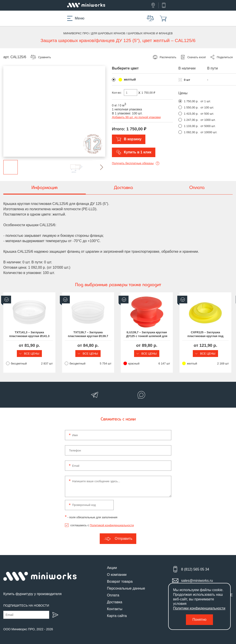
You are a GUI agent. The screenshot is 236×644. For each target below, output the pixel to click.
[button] (98, 167)
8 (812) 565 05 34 (195, 569)
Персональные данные (126, 588)
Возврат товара (120, 581)
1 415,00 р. (191, 114)
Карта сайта (117, 616)
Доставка (115, 602)
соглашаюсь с (102, 525)
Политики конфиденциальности (199, 608)
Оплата (113, 595)
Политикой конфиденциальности (112, 525)
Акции (112, 568)
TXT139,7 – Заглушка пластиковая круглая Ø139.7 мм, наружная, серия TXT (89, 334)
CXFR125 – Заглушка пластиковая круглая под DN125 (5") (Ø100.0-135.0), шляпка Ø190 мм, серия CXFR (206, 334)
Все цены (29, 354)
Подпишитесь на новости (26, 605)
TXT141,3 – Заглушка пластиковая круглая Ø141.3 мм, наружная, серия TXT (29, 334)
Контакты (115, 609)
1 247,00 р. (191, 120)
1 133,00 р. (191, 126)
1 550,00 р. (191, 107)
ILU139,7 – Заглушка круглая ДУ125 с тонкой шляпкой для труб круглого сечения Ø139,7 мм (147, 334)
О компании (117, 575)
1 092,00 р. (191, 132)
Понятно (200, 620)
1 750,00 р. (191, 101)
